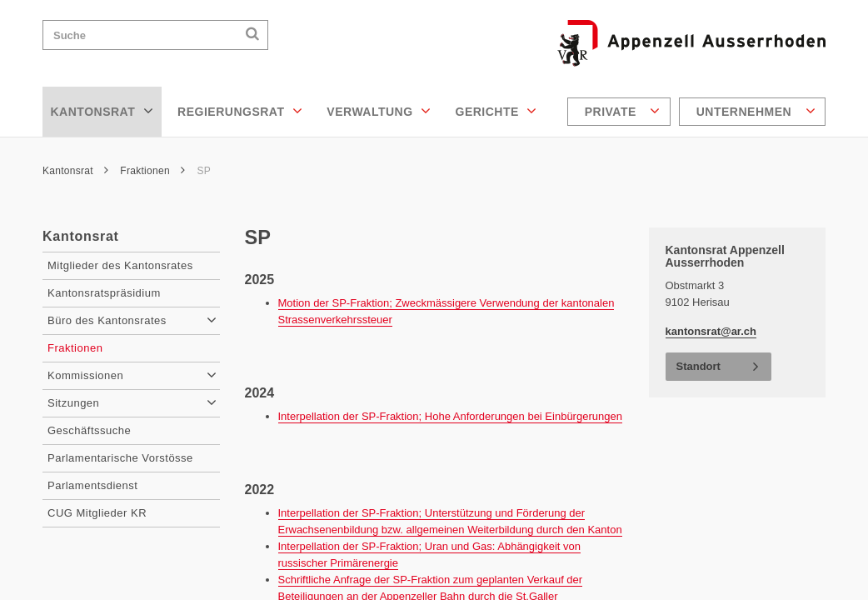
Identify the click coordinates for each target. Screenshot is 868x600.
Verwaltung (379, 111)
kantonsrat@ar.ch (711, 331)
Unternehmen (756, 111)
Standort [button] (698, 366)
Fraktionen (152, 171)
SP (204, 171)
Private (623, 111)
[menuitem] (621, 112)
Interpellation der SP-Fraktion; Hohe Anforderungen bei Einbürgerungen (450, 416)
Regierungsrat (240, 111)
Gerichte (496, 111)
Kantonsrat (102, 111)
